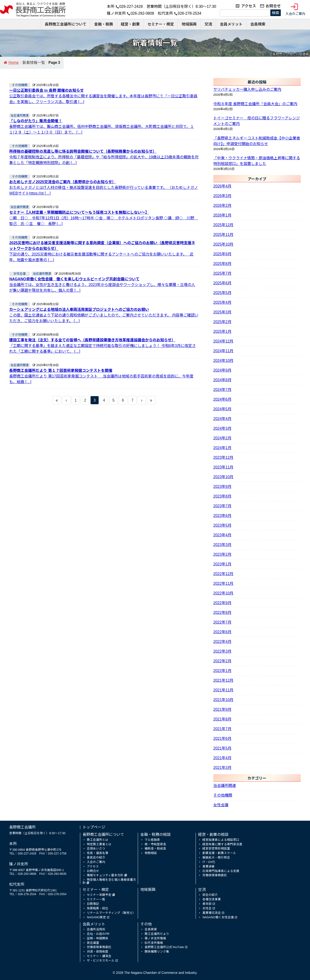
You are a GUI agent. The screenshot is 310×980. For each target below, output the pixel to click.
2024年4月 (222, 419)
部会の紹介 (210, 895)
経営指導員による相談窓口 (221, 840)
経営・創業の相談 (213, 835)
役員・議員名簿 (98, 853)
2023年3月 (222, 545)
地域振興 (189, 24)
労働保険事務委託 (215, 875)
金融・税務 (104, 24)
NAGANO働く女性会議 (218, 917)
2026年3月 (222, 196)
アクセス (249, 6)
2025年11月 (223, 235)
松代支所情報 (154, 943)
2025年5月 (222, 293)
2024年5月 (222, 409)
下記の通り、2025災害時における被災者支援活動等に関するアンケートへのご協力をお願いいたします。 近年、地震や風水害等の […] (104, 251)
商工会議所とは (98, 840)
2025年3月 (222, 312)
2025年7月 (222, 273)
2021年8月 (222, 719)
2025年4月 (222, 302)
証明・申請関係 (98, 938)
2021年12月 (223, 680)
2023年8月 (222, 496)
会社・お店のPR (98, 934)
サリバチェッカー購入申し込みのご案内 (247, 89)
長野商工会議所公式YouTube (164, 947)
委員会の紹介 (96, 858)
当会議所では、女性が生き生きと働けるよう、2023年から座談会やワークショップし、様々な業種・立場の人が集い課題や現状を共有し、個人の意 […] (104, 284)
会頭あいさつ (96, 849)
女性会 (207, 908)
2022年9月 (222, 603)
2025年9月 (222, 254)
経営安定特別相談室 (216, 849)
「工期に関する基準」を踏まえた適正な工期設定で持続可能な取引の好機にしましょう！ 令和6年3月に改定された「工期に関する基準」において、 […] (104, 345)
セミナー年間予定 (99, 895)
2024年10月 (223, 361)
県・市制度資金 (155, 844)
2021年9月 (222, 709)
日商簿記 (93, 904)
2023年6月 (222, 516)
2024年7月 (222, 390)
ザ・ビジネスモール (101, 961)
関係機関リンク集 (157, 952)
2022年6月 (222, 632)
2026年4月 (222, 186)
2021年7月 (222, 729)
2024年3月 (222, 428)
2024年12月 (223, 341)
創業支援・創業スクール (219, 853)
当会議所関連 (225, 786)
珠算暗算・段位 (98, 908)
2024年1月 (222, 448)
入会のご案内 (295, 9)
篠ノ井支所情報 (155, 938)
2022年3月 (222, 651)
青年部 (207, 904)
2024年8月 (222, 380)
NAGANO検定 (96, 917)
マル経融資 (152, 840)
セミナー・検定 (161, 24)
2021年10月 (223, 700)
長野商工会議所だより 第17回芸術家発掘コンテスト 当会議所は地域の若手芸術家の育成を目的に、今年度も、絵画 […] (104, 376)
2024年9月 (222, 370)
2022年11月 (223, 583)
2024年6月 (222, 399)
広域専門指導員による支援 (221, 871)
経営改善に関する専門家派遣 (222, 844)
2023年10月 (223, 477)
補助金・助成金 (155, 849)
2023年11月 (223, 467)
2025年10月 (223, 244)
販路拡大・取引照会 (216, 858)
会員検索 (258, 24)
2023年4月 (222, 535)
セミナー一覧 (96, 899)
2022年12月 (223, 574)
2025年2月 (222, 322)
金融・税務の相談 (155, 835)
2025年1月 (222, 332)
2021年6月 (222, 739)
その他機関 (223, 795)
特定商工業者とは (99, 844)
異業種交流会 (212, 913)
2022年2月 (222, 661)
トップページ (94, 827)
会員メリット (231, 24)
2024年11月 (223, 351)
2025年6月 (222, 283)
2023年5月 (222, 525)
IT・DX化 (209, 862)
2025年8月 (222, 264)
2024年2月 (222, 438)
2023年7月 (222, 506)
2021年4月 (222, 758)
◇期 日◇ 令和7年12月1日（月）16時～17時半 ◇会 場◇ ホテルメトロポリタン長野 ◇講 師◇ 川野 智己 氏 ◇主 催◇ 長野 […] (104, 218)
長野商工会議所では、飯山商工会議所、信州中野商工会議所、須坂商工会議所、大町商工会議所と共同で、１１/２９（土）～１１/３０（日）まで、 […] (104, 126)
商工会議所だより (157, 934)
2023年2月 (222, 554)
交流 (208, 24)
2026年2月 (222, 206)
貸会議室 (93, 943)
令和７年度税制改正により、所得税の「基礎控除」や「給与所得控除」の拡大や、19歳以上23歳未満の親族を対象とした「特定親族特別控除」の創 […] (104, 157)
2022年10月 (223, 593)
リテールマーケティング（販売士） (111, 913)
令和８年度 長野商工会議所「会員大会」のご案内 (255, 104)
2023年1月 (222, 564)
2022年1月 (222, 671)
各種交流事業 (212, 899)
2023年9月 (222, 487)
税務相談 (151, 853)
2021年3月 (222, 768)
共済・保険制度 (98, 952)
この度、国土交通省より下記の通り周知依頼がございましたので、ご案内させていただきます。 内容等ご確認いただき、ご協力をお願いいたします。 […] (104, 315)
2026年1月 (222, 215)
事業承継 (209, 867)
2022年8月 (222, 613)
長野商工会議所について (66, 24)
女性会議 (221, 805)
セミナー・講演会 (99, 956)
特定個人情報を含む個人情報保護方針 (109, 881)
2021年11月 (223, 690)
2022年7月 (222, 622)
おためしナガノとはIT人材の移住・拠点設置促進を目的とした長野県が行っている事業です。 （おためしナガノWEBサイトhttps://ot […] (104, 187)
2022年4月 (222, 642)
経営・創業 (130, 24)
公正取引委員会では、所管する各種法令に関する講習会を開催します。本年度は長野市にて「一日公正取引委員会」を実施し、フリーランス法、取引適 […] (104, 96)
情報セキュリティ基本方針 (105, 875)
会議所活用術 (96, 929)
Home (11, 63)
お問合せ (273, 6)
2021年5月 (222, 748)
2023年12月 (223, 457)
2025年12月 (223, 225)
